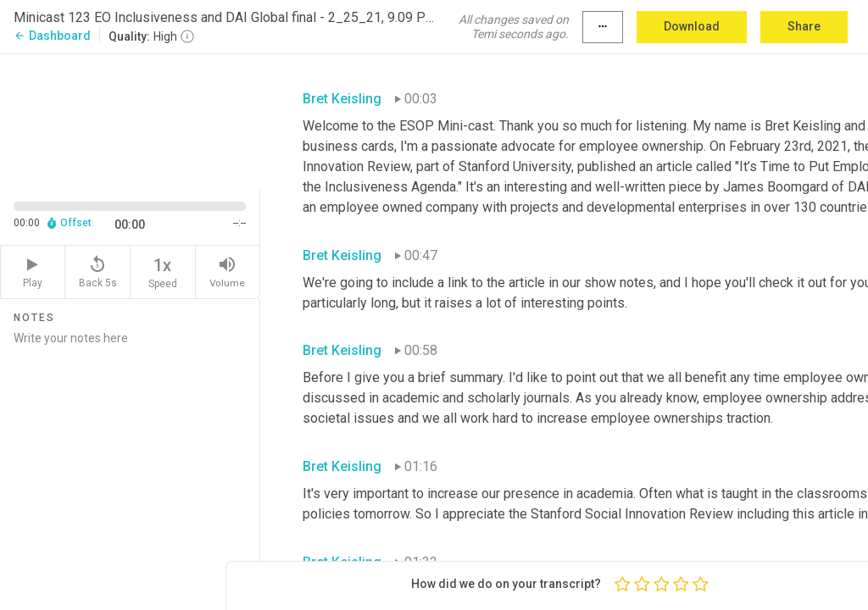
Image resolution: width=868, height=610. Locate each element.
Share (804, 26)
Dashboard (52, 36)
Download (692, 26)
